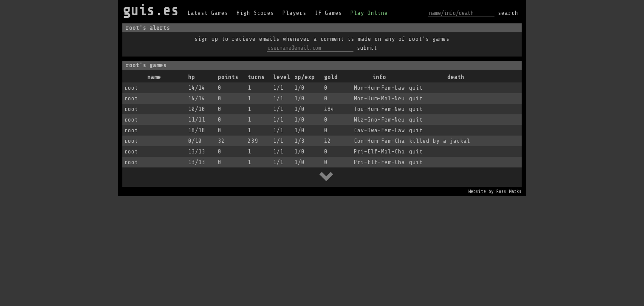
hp (192, 77)
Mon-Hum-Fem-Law (379, 88)
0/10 (195, 141)
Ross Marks (509, 191)
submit (367, 48)
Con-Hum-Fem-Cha (379, 141)
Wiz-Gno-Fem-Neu (379, 120)
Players (294, 13)
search (508, 13)
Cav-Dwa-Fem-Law (379, 130)
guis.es (151, 10)
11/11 (197, 120)
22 (328, 141)
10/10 (197, 109)
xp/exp (305, 77)
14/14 (197, 88)
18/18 (197, 130)
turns (256, 77)
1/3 (299, 141)
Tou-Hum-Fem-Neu (379, 109)
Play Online (369, 13)
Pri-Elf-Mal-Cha (379, 152)
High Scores (255, 13)
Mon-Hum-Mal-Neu (379, 98)
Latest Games (208, 13)
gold (331, 77)
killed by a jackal (440, 141)
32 (221, 141)
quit (416, 88)
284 (329, 109)
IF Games (328, 13)
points (228, 77)
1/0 (299, 88)
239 (253, 141)
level (282, 77)
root (131, 88)
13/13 (197, 152)
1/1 (278, 88)
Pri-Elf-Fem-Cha (379, 162)
